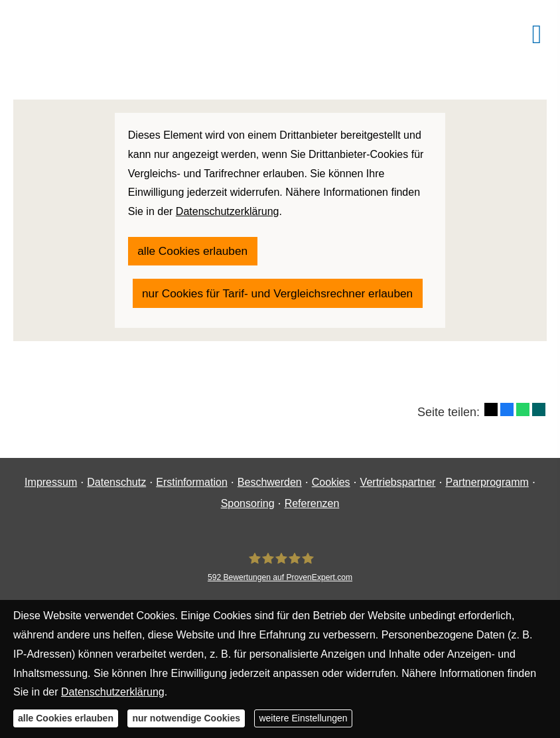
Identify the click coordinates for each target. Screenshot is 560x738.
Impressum (51, 482)
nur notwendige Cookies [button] (186, 718)
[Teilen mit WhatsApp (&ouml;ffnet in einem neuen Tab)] (523, 378)
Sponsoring (248, 503)
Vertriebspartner (398, 482)
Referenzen (312, 503)
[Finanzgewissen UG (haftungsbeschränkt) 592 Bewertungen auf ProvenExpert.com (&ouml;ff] (280, 567)
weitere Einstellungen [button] (303, 718)
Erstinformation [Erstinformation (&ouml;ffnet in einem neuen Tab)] (192, 482)
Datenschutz (116, 482)
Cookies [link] (331, 482)
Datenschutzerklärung (113, 692)
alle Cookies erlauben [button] (66, 718)
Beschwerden (270, 482)
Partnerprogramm (487, 482)
